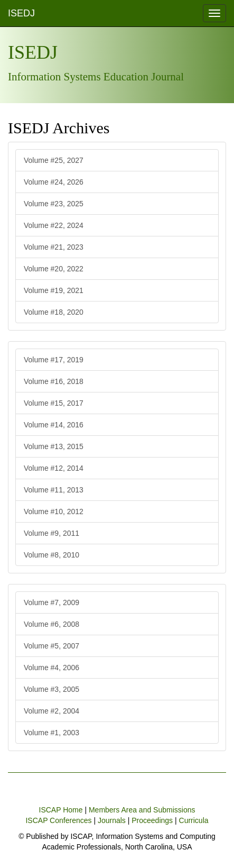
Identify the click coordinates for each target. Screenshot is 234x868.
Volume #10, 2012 (54, 511)
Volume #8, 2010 (52, 555)
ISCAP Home (61, 810)
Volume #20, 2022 (54, 269)
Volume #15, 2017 (54, 403)
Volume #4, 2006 (52, 668)
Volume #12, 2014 (54, 468)
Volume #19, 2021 (54, 290)
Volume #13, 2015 (54, 446)
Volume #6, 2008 (52, 624)
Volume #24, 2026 (54, 182)
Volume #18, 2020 (54, 312)
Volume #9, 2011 (52, 533)
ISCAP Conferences (58, 820)
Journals (112, 820)
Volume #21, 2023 (54, 247)
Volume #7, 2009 (52, 602)
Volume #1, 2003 (52, 733)
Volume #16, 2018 (54, 381)
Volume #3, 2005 (52, 689)
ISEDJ (21, 13)
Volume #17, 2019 (54, 360)
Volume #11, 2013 (54, 490)
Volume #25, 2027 (54, 160)
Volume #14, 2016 (54, 425)
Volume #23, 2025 (54, 204)
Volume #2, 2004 (52, 711)
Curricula (194, 820)
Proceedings (152, 820)
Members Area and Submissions (142, 810)
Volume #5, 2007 (52, 646)
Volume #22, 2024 (54, 225)
